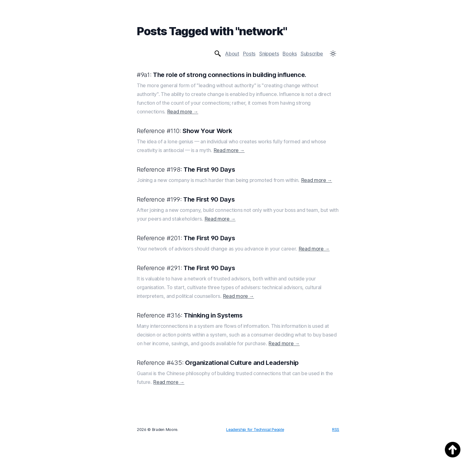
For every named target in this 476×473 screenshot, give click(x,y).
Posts (249, 54)
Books (290, 54)
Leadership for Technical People (255, 430)
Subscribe (312, 54)
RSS (336, 430)
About (232, 54)
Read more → (183, 112)
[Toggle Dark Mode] (333, 54)
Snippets (269, 54)
